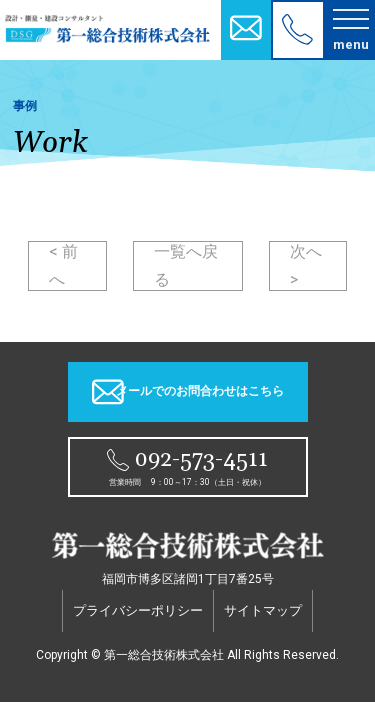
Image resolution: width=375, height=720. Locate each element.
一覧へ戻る (186, 265)
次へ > (306, 265)
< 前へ (63, 265)
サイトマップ (263, 610)
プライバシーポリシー (138, 610)
